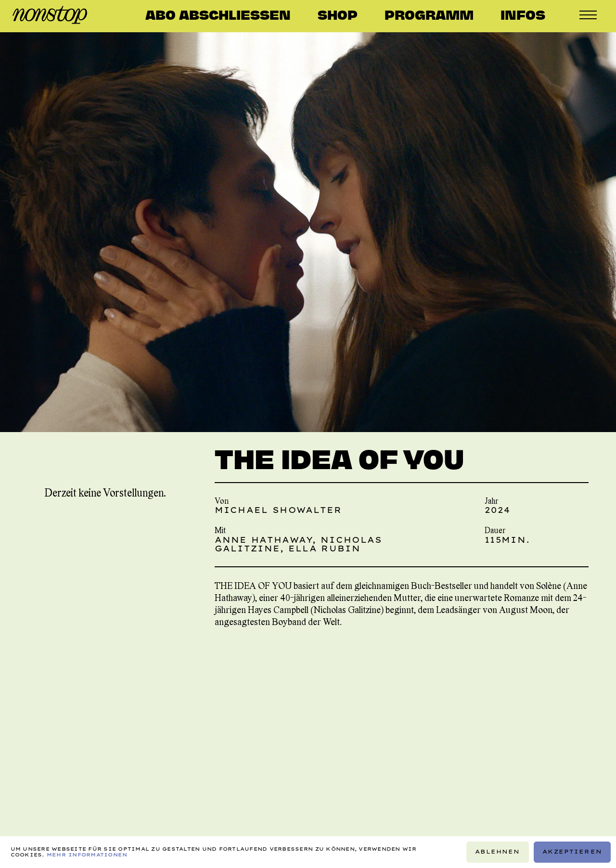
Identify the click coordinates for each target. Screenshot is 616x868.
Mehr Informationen (87, 855)
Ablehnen (497, 852)
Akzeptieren (572, 852)
